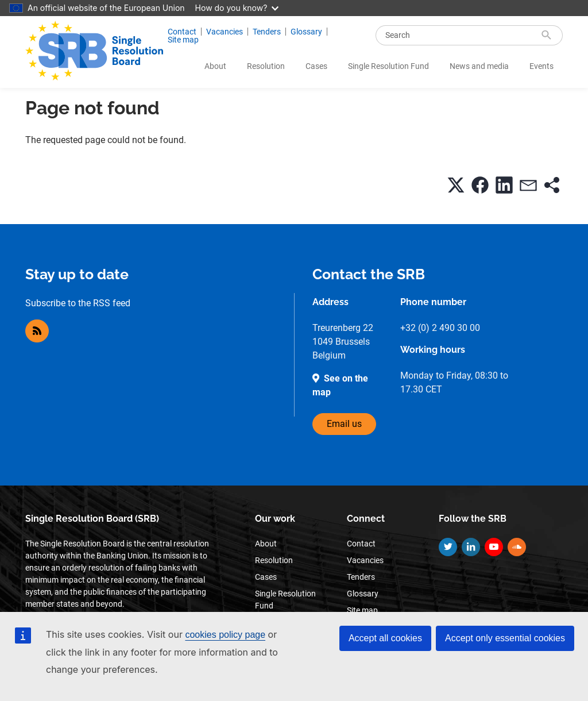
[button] (456, 185)
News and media (479, 66)
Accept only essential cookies (505, 638)
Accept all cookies (385, 638)
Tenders (267, 32)
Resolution (266, 66)
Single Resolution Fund (388, 66)
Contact (182, 32)
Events (541, 66)
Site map (183, 40)
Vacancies (225, 32)
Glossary (306, 32)
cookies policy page (225, 635)
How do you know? (237, 8)
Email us (344, 424)
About (215, 66)
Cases (316, 66)
